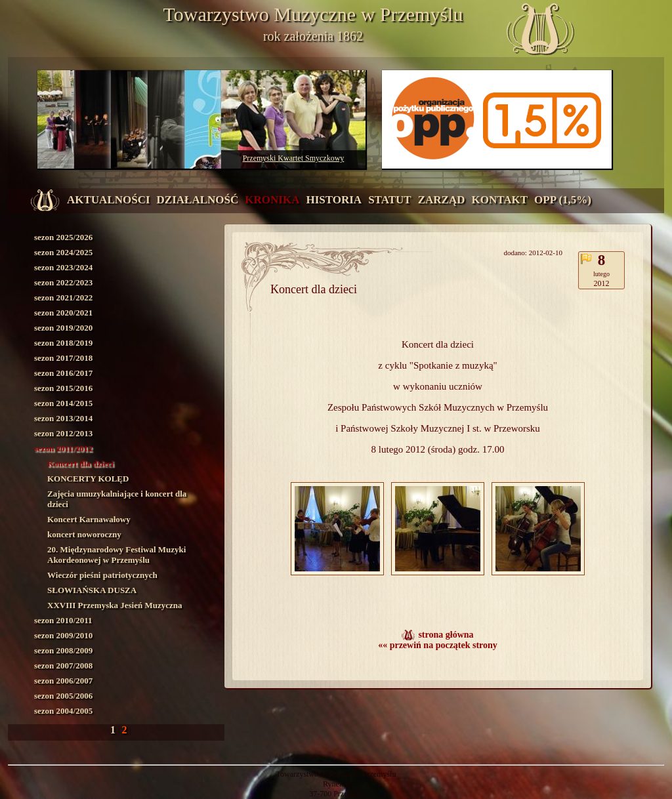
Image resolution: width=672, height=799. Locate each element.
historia (334, 200)
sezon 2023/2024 (63, 267)
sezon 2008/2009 (63, 650)
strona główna (446, 635)
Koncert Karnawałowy (89, 519)
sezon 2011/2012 (63, 448)
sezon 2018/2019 (63, 343)
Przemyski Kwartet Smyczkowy (294, 158)
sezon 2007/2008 (63, 666)
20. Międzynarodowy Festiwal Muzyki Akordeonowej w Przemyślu (116, 555)
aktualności (109, 200)
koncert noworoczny (84, 534)
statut (390, 200)
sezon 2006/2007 (63, 681)
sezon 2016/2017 (63, 373)
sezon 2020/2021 (63, 313)
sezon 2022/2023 (63, 282)
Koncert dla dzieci (80, 463)
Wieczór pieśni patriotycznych (102, 575)
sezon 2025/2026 (63, 237)
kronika (272, 200)
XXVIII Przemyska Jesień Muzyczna (115, 605)
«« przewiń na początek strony (438, 645)
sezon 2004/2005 (63, 711)
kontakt (499, 200)
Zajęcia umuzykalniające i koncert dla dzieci (117, 499)
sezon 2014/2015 (63, 403)
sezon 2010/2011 (63, 620)
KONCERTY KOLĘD (88, 479)
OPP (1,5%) (563, 200)
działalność (198, 200)
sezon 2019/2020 (63, 328)
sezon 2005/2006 (63, 696)
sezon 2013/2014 (63, 418)
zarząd (442, 200)
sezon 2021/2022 (63, 297)
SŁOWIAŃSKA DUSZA (92, 590)
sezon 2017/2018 (63, 358)
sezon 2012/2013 (63, 433)
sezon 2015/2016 (63, 388)
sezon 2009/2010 (63, 635)
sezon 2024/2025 (63, 252)
